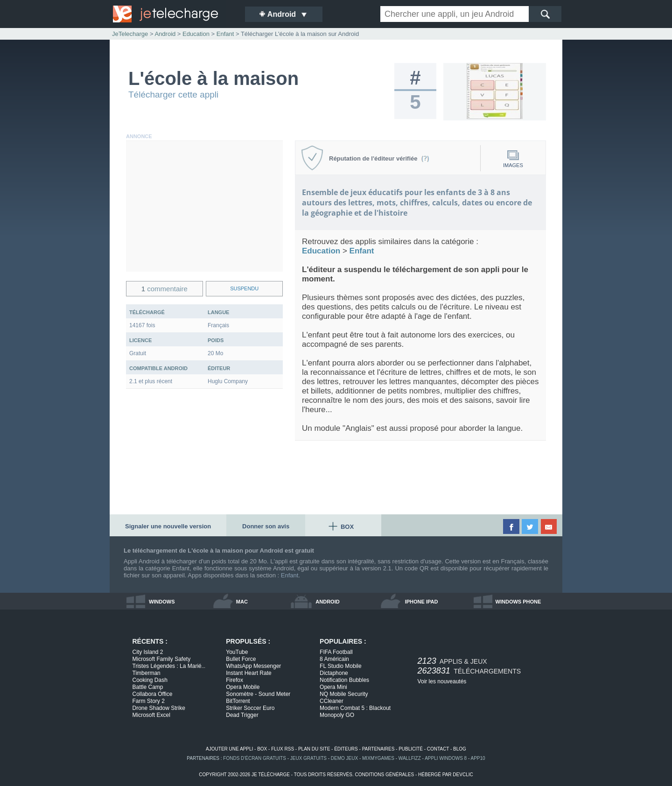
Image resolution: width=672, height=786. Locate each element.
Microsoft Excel (151, 715)
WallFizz (410, 758)
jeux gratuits (308, 758)
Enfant (290, 575)
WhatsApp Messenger (253, 666)
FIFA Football (336, 652)
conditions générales (384, 775)
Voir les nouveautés (442, 681)
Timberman (147, 673)
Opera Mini (333, 687)
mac (242, 602)
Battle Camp (148, 687)
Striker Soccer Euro (250, 708)
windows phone (518, 602)
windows (162, 602)
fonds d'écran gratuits (255, 758)
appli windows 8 (446, 758)
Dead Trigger (242, 715)
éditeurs (346, 749)
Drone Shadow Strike (159, 708)
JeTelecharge (130, 34)
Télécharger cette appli (173, 95)
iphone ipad (422, 602)
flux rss (283, 749)
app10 (478, 758)
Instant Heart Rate (248, 673)
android (327, 602)
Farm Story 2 (149, 701)
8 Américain (334, 659)
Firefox (234, 680)
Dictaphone (334, 673)
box (262, 749)
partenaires (378, 749)
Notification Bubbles (344, 680)
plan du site (314, 749)
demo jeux (344, 758)
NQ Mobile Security (344, 694)
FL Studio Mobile (341, 666)
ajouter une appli (229, 749)
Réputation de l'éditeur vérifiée (379, 158)
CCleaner (332, 701)
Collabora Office (153, 694)
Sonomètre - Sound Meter (258, 694)
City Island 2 (148, 652)
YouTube (237, 652)
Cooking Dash (150, 680)
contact (438, 749)
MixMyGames (378, 758)
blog (460, 749)
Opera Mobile (243, 687)
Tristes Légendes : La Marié (169, 666)
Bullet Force (241, 659)
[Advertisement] (204, 206)
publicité (411, 749)
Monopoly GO (337, 715)
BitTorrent (238, 701)
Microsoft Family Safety (162, 659)
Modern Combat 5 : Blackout (355, 708)
